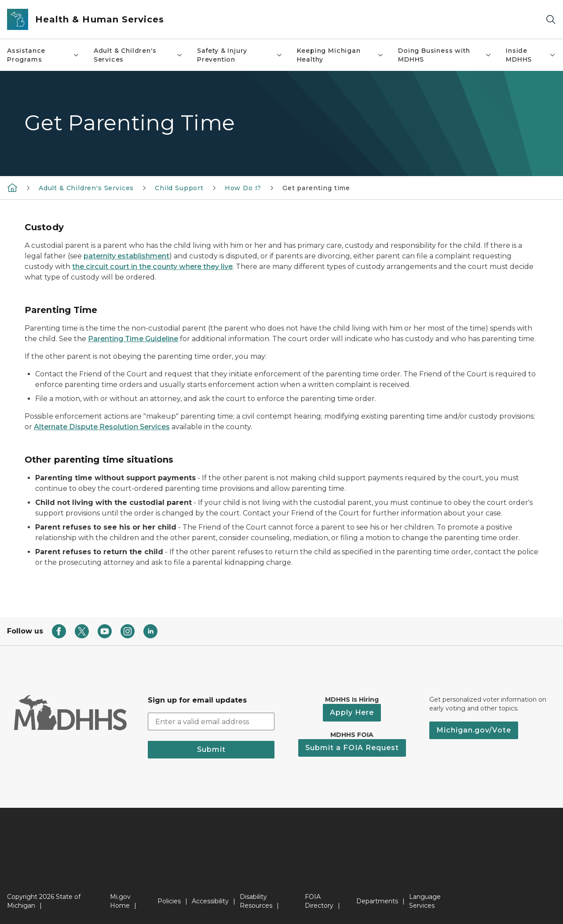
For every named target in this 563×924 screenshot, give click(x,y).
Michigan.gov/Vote (474, 730)
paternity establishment (126, 256)
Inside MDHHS (531, 55)
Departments (377, 901)
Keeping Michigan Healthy (340, 55)
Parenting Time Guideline (133, 339)
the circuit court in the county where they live (152, 267)
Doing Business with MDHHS (445, 55)
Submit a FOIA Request (352, 748)
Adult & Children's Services (138, 55)
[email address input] (211, 722)
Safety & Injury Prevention (240, 55)
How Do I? (243, 188)
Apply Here (352, 712)
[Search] (551, 20)
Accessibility (210, 901)
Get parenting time (316, 188)
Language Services (425, 901)
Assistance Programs (43, 55)
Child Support (179, 188)
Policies (169, 901)
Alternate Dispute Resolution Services (102, 427)
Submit (211, 749)
